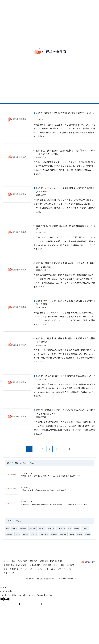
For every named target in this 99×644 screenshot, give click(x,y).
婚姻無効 (51, 528)
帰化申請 (23, 528)
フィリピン (61, 528)
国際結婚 (54, 534)
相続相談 (34, 534)
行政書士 (85, 528)
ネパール (42, 528)
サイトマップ (9, 573)
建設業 (72, 534)
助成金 (18, 534)
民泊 (8, 528)
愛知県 (77, 528)
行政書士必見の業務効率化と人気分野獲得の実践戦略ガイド (66, 376)
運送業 (87, 534)
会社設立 (32, 528)
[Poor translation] (7, 599)
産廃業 (80, 534)
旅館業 (15, 528)
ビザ (70, 528)
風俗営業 (63, 534)
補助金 (26, 534)
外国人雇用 (44, 534)
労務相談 (9, 534)
